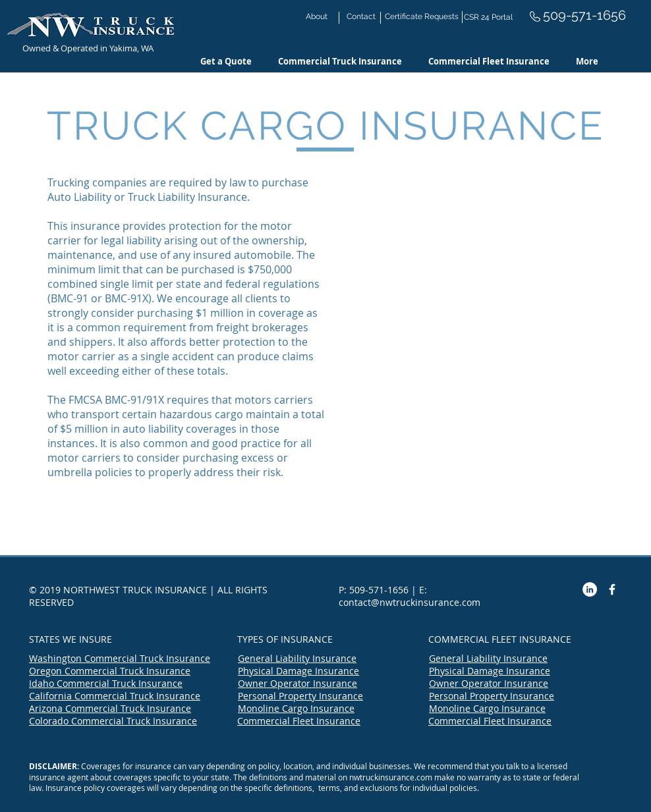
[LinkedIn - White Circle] (590, 589)
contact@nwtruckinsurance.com (410, 602)
